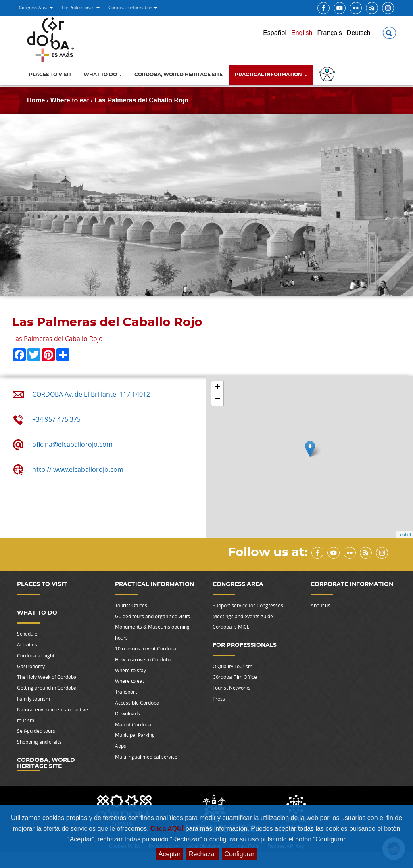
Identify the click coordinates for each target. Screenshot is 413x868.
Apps (121, 746)
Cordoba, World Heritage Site (178, 75)
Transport (126, 692)
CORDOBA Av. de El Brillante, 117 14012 (91, 394)
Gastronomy (31, 666)
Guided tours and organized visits (152, 616)
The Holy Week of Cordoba (47, 677)
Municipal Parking (135, 735)
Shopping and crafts (39, 742)
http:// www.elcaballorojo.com (78, 469)
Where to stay (130, 670)
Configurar (239, 854)
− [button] (218, 399)
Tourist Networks (232, 688)
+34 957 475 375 (56, 419)
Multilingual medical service (146, 757)
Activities (27, 644)
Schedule (27, 634)
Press (219, 699)
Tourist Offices (131, 605)
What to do (103, 75)
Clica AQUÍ (168, 829)
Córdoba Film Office (235, 677)
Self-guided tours (36, 731)
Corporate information (133, 7)
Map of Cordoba (133, 724)
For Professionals (81, 7)
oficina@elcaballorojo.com (72, 444)
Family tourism (33, 699)
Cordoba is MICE (231, 627)
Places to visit (50, 75)
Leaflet (404, 535)
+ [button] (218, 387)
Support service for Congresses (248, 605)
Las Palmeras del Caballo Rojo (141, 100)
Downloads (127, 713)
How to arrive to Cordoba (143, 659)
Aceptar (170, 854)
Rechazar (202, 854)
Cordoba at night (36, 655)
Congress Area (36, 7)
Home (36, 100)
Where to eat (70, 100)
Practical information (271, 75)
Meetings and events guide (243, 616)
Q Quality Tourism (233, 666)
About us (320, 605)
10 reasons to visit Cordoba (146, 648)
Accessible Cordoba (137, 703)
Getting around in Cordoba (47, 688)
